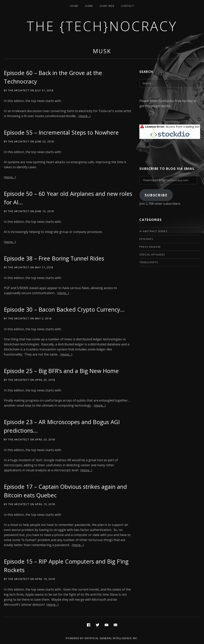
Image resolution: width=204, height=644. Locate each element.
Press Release (150, 247)
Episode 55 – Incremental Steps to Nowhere (61, 132)
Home (74, 6)
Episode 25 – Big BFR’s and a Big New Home (61, 371)
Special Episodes (152, 254)
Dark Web (107, 6)
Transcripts (149, 262)
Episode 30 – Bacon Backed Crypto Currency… (64, 309)
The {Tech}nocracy (102, 26)
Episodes (146, 239)
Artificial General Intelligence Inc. (111, 638)
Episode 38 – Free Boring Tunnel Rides (54, 258)
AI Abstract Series (153, 231)
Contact (127, 6)
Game (89, 6)
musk (102, 51)
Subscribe (156, 195)
